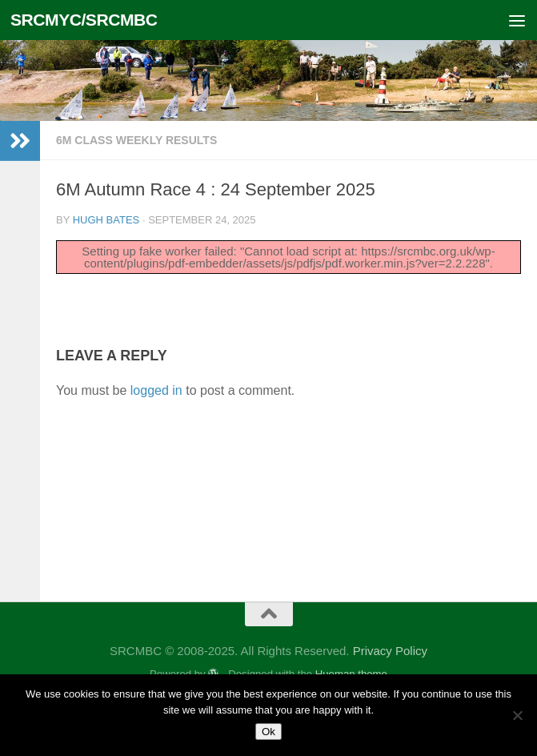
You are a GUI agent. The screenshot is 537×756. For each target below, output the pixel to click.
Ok (268, 732)
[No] (517, 715)
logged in (156, 390)
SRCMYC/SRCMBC (84, 20)
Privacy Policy (390, 651)
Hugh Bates (106, 220)
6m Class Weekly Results (136, 140)
